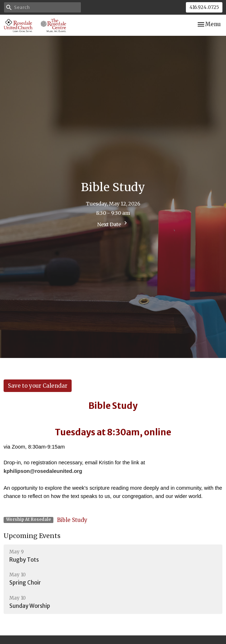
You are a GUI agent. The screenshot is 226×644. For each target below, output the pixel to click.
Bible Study (72, 520)
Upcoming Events (32, 536)
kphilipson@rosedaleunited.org (43, 471)
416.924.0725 (204, 7)
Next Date (113, 224)
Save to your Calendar (38, 386)
